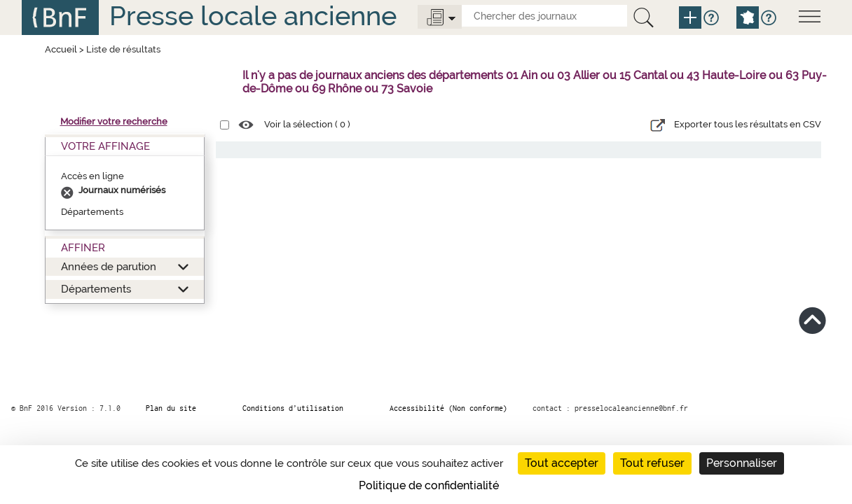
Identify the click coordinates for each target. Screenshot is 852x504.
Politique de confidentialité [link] (429, 485)
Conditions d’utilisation (293, 408)
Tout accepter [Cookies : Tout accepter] (562, 463)
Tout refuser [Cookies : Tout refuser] (652, 463)
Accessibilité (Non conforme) (448, 408)
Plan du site (171, 408)
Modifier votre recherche (114, 121)
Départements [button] (96, 289)
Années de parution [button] (109, 266)
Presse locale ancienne (253, 16)
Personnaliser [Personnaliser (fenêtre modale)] (742, 463)
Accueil (61, 49)
